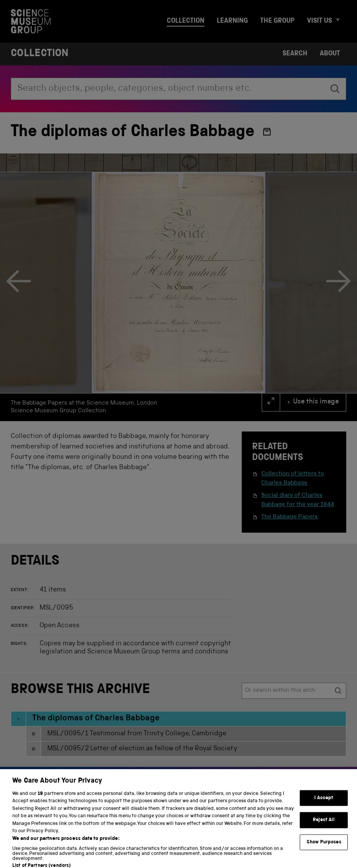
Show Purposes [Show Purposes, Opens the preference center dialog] (324, 850)
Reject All (324, 828)
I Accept (324, 806)
